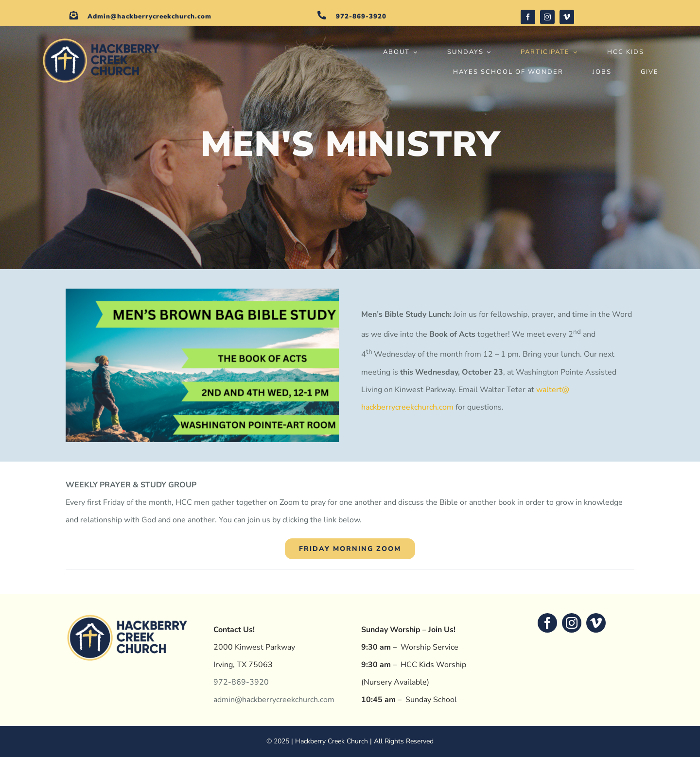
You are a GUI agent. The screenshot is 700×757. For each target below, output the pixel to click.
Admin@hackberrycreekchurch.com (149, 17)
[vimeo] (567, 17)
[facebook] (528, 17)
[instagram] (547, 17)
